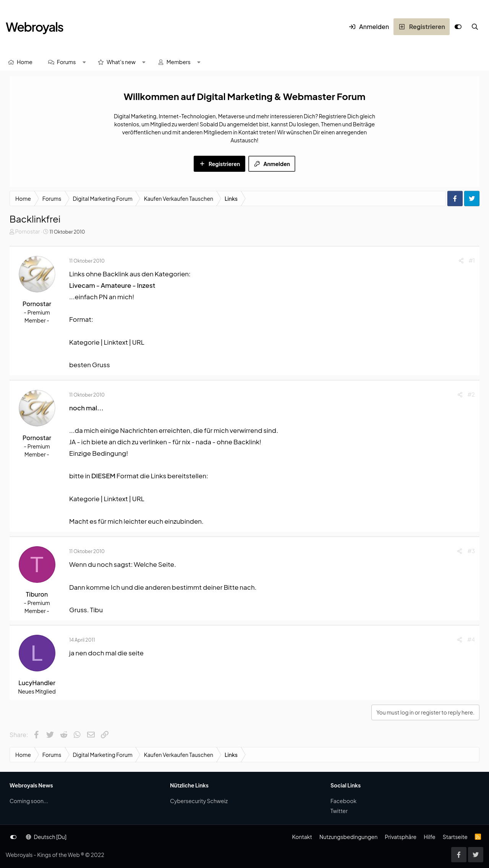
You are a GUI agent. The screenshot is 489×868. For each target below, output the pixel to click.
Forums (66, 62)
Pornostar (27, 231)
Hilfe (429, 837)
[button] (84, 62)
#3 (471, 551)
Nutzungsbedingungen (348, 837)
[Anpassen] (458, 27)
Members (179, 62)
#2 (471, 394)
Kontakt (302, 837)
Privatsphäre (401, 837)
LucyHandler (37, 683)
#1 (472, 260)
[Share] (461, 261)
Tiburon (37, 594)
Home (25, 62)
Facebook (343, 801)
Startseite (455, 837)
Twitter (339, 811)
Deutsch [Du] (46, 837)
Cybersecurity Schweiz (199, 801)
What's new (121, 62)
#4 (471, 639)
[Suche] (475, 27)
